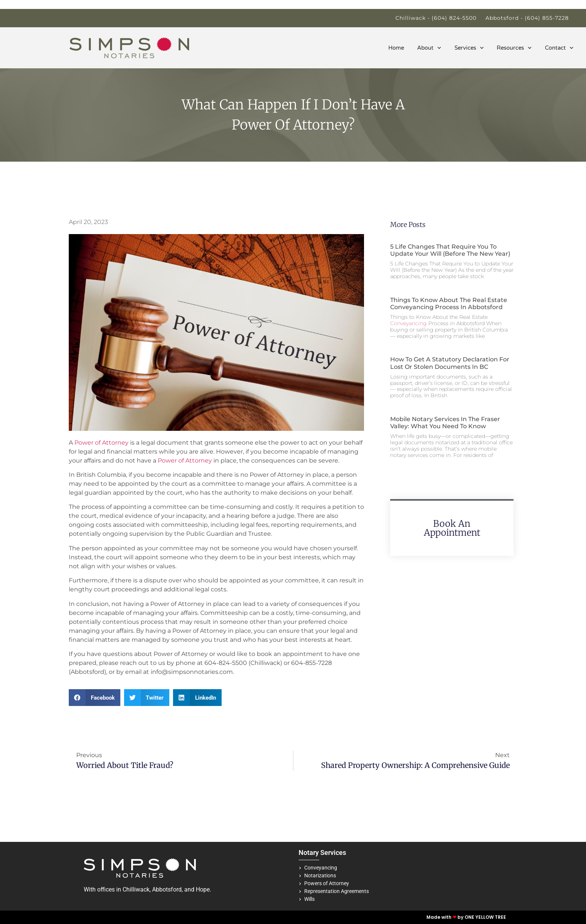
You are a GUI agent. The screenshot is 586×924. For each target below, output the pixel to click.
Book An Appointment (452, 528)
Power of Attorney (101, 443)
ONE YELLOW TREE (485, 917)
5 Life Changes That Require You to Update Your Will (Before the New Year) (450, 250)
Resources (514, 48)
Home (396, 48)
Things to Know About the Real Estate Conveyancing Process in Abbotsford (449, 304)
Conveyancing (408, 323)
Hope (203, 889)
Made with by (445, 917)
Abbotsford (167, 889)
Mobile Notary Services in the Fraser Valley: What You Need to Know (445, 423)
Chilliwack (136, 889)
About (429, 48)
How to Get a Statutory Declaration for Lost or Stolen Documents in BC (450, 363)
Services (469, 48)
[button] (95, 698)
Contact (559, 48)
